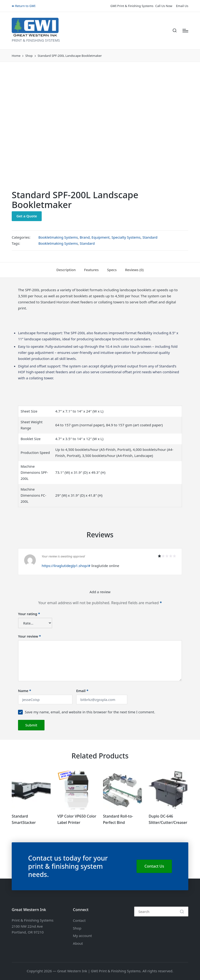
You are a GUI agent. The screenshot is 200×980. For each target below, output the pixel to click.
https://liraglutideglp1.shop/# (66, 566)
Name (25, 691)
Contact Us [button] (154, 866)
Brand (85, 237)
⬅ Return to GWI (24, 6)
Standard (150, 237)
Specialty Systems (126, 237)
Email (82, 691)
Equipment (101, 237)
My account (82, 936)
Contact (79, 920)
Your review (30, 636)
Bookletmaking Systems (58, 237)
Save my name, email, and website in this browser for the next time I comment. (90, 712)
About (78, 943)
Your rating (29, 614)
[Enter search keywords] (161, 912)
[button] (182, 912)
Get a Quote (27, 216)
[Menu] (185, 31)
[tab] (66, 270)
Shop (77, 928)
